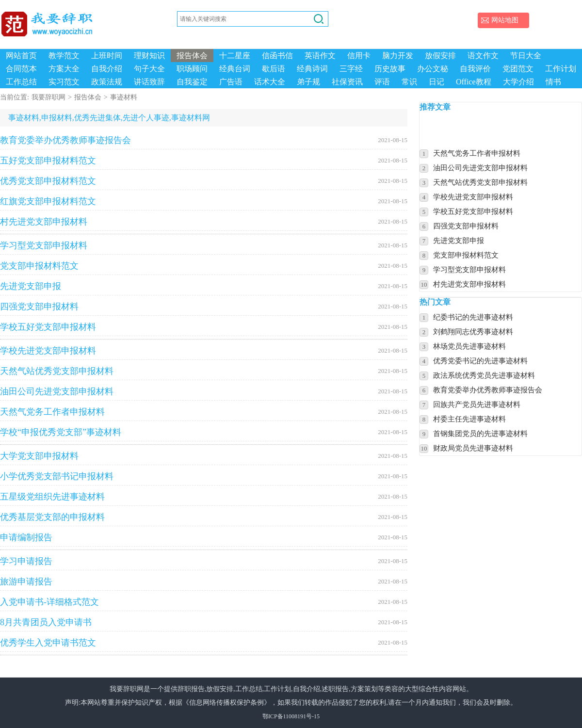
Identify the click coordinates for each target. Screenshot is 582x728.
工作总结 (21, 82)
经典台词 (235, 69)
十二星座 (235, 56)
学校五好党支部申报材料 (204, 327)
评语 (382, 82)
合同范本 (21, 69)
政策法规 (107, 82)
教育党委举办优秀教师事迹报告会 (204, 140)
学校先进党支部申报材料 (204, 351)
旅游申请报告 (204, 582)
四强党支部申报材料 (204, 307)
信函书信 (277, 56)
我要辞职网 (48, 97)
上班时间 (107, 56)
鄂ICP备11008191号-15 (291, 716)
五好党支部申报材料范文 (204, 161)
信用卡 (359, 56)
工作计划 (561, 69)
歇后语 (274, 69)
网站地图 (505, 20)
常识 (409, 82)
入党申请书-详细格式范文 (204, 602)
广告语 (231, 82)
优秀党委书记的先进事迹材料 (480, 361)
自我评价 (475, 69)
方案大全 (64, 69)
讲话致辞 (149, 82)
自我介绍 (107, 69)
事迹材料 (124, 97)
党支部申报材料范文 (204, 266)
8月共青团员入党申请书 (204, 622)
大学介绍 (518, 82)
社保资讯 (347, 82)
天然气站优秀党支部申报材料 (204, 371)
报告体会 (192, 56)
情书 (553, 82)
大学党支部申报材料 (204, 456)
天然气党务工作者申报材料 (204, 412)
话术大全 (270, 82)
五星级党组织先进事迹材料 (204, 497)
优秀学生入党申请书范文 (204, 643)
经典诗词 (312, 69)
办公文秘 (433, 69)
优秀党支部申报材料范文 (204, 181)
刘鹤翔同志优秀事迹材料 (473, 332)
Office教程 (474, 82)
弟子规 (308, 82)
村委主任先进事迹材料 (469, 419)
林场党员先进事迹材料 (469, 346)
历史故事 (390, 69)
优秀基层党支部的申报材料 (204, 517)
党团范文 (518, 69)
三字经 (351, 69)
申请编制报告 (204, 537)
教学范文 (64, 56)
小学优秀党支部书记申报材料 (204, 476)
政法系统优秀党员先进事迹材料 (484, 375)
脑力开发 (398, 56)
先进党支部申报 (204, 286)
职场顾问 (192, 69)
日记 (436, 82)
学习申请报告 (204, 561)
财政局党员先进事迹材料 (473, 448)
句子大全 (149, 69)
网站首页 (21, 56)
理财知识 (149, 56)
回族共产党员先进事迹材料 (477, 404)
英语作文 (320, 56)
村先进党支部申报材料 (204, 222)
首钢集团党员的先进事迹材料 (480, 434)
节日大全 (526, 56)
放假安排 (440, 56)
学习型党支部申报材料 (204, 245)
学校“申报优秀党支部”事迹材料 (204, 432)
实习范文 (64, 82)
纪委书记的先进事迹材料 (473, 317)
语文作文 (483, 56)
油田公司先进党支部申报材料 (204, 391)
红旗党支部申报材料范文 (204, 201)
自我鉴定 (192, 82)
